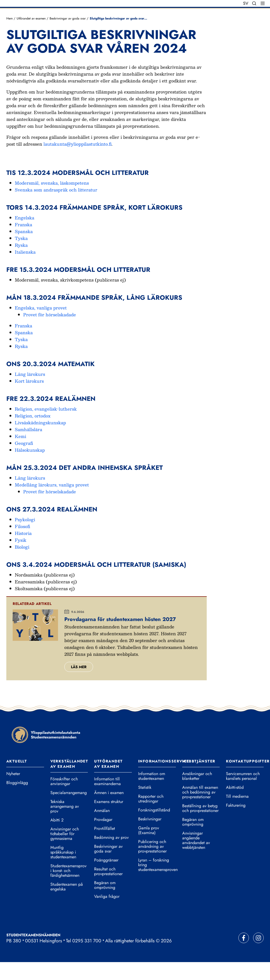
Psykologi (25, 537)
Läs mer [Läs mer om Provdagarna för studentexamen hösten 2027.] (79, 684)
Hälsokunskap (30, 468)
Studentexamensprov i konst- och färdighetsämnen (68, 889)
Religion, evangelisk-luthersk (46, 427)
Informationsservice (164, 779)
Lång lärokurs (30, 392)
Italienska (25, 270)
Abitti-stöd (235, 805)
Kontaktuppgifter (248, 779)
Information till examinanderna (107, 799)
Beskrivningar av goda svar (68, 36)
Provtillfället (105, 846)
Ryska (21, 263)
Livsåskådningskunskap (40, 440)
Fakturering (236, 823)
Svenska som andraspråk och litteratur (56, 207)
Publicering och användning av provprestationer (152, 864)
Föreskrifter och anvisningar (64, 799)
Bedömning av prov (111, 855)
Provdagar (103, 838)
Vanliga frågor (107, 914)
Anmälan (102, 829)
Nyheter (13, 792)
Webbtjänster (199, 779)
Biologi (22, 565)
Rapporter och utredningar (151, 817)
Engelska (25, 235)
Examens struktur (109, 820)
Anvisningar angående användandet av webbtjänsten (196, 858)
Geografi (24, 461)
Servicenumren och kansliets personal (243, 794)
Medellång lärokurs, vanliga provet (52, 502)
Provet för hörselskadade (50, 332)
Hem (9, 36)
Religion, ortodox (33, 433)
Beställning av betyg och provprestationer (200, 826)
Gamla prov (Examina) (149, 848)
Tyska (21, 256)
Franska (23, 242)
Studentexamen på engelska (67, 905)
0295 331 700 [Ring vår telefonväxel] (87, 959)
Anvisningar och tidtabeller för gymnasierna (65, 852)
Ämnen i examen (109, 811)
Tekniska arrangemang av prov (65, 824)
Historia (23, 551)
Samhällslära (28, 447)
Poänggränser (106, 878)
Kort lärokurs (29, 399)
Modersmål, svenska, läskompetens (52, 201)
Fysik (21, 558)
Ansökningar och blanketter (197, 794)
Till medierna (237, 814)
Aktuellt (17, 779)
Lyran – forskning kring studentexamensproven (157, 883)
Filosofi (22, 544)
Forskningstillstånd (154, 828)
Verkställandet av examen (69, 782)
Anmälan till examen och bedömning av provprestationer (200, 810)
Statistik (145, 805)
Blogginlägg (17, 801)
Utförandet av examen (31, 36)
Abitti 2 (57, 838)
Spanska (24, 249)
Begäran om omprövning (105, 903)
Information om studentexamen (152, 794)
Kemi (20, 454)
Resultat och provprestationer (108, 889)
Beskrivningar (150, 837)
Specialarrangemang (69, 811)
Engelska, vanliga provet (41, 325)
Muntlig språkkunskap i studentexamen (63, 870)
